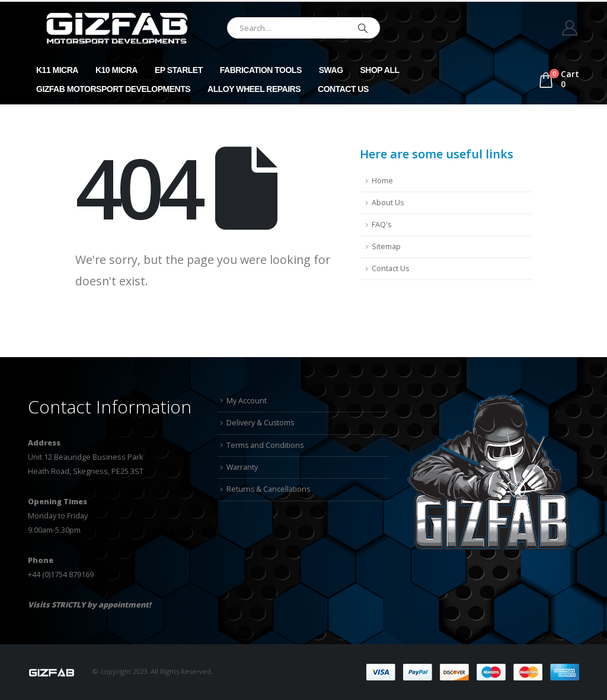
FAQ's (382, 225)
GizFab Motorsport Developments (113, 89)
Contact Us (343, 89)
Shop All (380, 70)
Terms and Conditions (266, 445)
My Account (247, 401)
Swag (331, 70)
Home (382, 181)
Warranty (242, 467)
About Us (388, 203)
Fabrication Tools (261, 70)
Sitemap (386, 246)
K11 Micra (57, 70)
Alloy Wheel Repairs (254, 89)
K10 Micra (116, 70)
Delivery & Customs (261, 423)
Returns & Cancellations (269, 490)
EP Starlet (179, 70)
